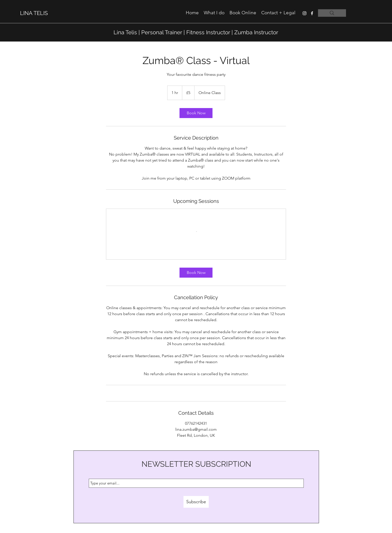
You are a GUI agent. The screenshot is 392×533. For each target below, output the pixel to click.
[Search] (332, 13)
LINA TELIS (34, 13)
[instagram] (304, 13)
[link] (196, 113)
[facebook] (312, 13)
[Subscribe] (196, 502)
